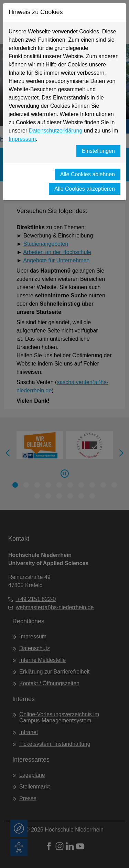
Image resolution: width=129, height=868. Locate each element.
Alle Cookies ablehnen (88, 174)
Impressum (22, 139)
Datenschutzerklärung (56, 131)
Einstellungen (98, 151)
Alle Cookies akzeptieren (85, 189)
